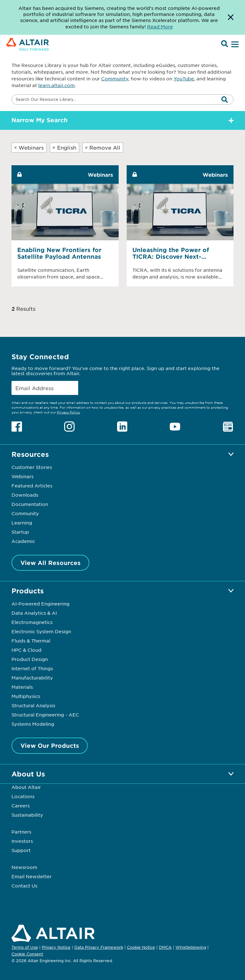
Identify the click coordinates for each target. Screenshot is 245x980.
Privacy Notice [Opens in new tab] (56, 947)
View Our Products (50, 746)
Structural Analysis (33, 705)
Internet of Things (32, 668)
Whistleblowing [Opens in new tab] (191, 947)
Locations (23, 796)
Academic (23, 541)
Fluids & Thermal (31, 641)
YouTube (184, 78)
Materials (22, 687)
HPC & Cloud (26, 650)
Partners (21, 832)
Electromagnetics (32, 622)
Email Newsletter (32, 876)
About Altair (26, 787)
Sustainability (27, 815)
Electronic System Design (41, 631)
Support (21, 850)
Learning (22, 523)
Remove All (103, 147)
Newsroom (24, 867)
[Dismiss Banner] (231, 17)
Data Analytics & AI (34, 613)
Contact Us (24, 886)
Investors (22, 841)
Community (115, 78)
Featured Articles (32, 486)
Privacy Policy (68, 412)
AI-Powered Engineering (41, 604)
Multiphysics (26, 696)
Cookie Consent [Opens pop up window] (27, 954)
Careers (21, 806)
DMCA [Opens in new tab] (165, 947)
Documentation (30, 504)
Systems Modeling (33, 724)
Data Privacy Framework (99, 947)
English (64, 147)
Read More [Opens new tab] (160, 26)
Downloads (25, 495)
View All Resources (51, 563)
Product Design (30, 659)
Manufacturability (32, 678)
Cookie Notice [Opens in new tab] (141, 947)
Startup (20, 532)
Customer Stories (32, 467)
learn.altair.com (56, 85)
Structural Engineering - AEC (45, 715)
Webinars (29, 147)
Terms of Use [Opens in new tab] (25, 947)
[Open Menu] (234, 45)
